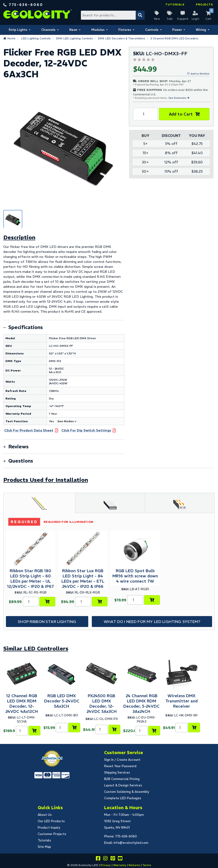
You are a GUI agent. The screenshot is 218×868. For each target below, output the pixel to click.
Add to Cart (181, 114)
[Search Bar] (113, 15)
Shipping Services (117, 773)
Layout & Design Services (123, 785)
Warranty (120, 865)
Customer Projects (52, 834)
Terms (147, 865)
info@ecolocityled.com (131, 843)
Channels (48, 30)
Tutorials (175, 5)
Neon (73, 30)
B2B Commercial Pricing (122, 779)
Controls (152, 30)
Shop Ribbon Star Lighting (47, 622)
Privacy (106, 865)
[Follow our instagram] (105, 859)
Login (196, 19)
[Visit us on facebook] (98, 859)
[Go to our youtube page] (120, 859)
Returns (134, 865)
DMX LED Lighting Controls (74, 38)
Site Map (44, 847)
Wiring (201, 30)
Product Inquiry (49, 828)
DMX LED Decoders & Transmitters (122, 38)
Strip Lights (18, 30)
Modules (98, 30)
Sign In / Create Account (122, 760)
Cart (208, 19)
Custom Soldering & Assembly (127, 792)
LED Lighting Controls (36, 38)
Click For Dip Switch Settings (86, 430)
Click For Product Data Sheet (29, 430)
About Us (45, 815)
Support (183, 19)
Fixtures (125, 30)
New (157, 19)
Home (11, 38)
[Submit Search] (140, 15)
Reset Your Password (120, 766)
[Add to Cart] (152, 600)
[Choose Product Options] (47, 602)
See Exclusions (178, 98)
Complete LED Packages (123, 798)
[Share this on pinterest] (113, 859)
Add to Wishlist (200, 74)
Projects (204, 5)
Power (177, 30)
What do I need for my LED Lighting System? (152, 622)
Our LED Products (51, 821)
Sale (170, 19)
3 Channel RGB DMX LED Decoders (174, 38)
